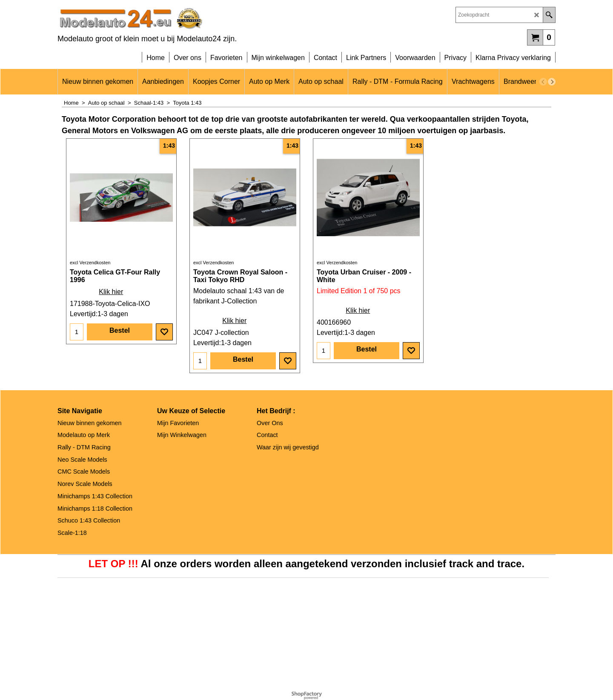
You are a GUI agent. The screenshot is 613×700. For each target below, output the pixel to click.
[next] (552, 82)
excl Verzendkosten (90, 263)
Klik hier (111, 292)
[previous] (543, 82)
